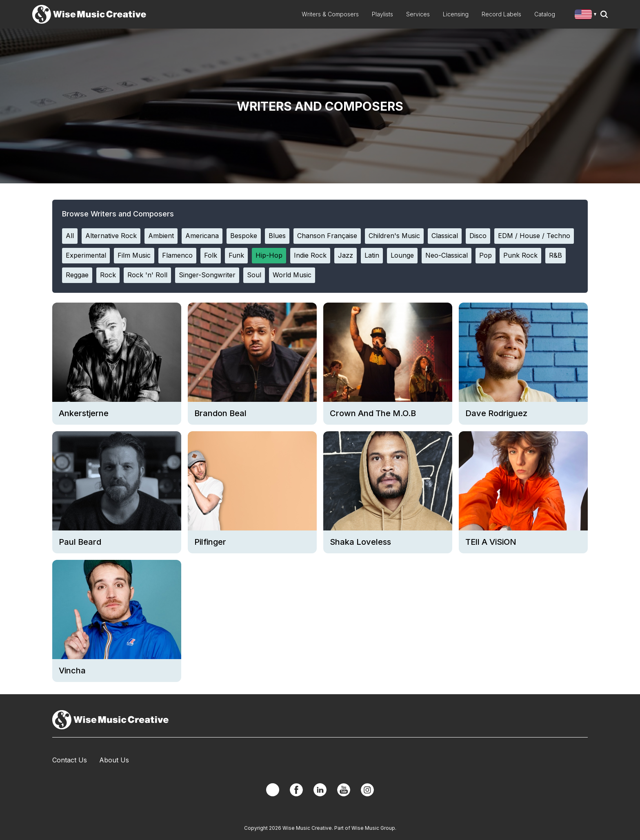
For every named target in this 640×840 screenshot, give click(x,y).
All (70, 236)
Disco (478, 236)
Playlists (382, 14)
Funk (236, 255)
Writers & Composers (330, 14)
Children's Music (394, 236)
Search (604, 14)
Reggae (77, 275)
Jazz (346, 255)
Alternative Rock (111, 236)
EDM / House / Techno (534, 236)
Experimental (86, 255)
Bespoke (244, 236)
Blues (277, 236)
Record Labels (501, 14)
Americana (202, 236)
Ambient (161, 236)
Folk (211, 255)
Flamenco (177, 255)
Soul (254, 275)
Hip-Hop (269, 255)
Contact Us (70, 760)
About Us (114, 760)
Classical (445, 236)
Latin (372, 255)
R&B (556, 255)
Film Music (134, 255)
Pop (486, 255)
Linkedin (320, 790)
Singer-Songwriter (207, 275)
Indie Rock (310, 255)
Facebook (296, 790)
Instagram (367, 790)
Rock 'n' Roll (147, 275)
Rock (108, 275)
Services (418, 14)
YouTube (344, 790)
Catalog (545, 14)
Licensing (456, 14)
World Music (292, 275)
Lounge (402, 255)
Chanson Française (327, 236)
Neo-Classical (447, 255)
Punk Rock (520, 255)
